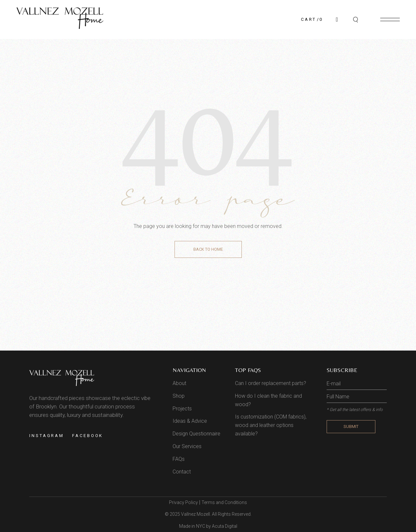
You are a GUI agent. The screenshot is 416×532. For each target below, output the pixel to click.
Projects (182, 409)
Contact (182, 472)
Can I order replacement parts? (271, 383)
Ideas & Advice (190, 421)
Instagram (47, 436)
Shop (179, 396)
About (179, 383)
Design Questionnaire (196, 434)
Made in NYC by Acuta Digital (208, 526)
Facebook (88, 436)
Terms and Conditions (224, 502)
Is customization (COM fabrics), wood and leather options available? (271, 425)
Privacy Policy (183, 502)
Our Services (187, 446)
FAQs (179, 459)
